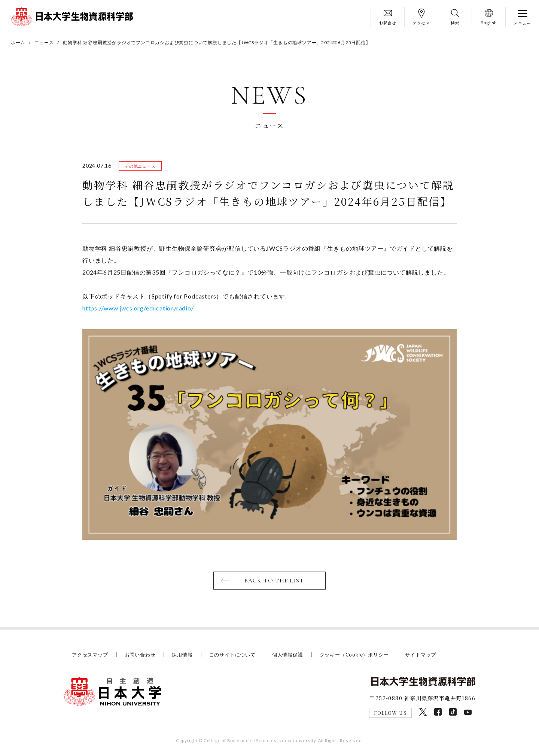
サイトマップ (421, 655)
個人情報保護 (288, 655)
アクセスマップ (90, 655)
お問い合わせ (140, 655)
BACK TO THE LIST (274, 581)
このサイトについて (232, 655)
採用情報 (182, 655)
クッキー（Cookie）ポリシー (354, 655)
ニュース (44, 42)
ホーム (18, 42)
